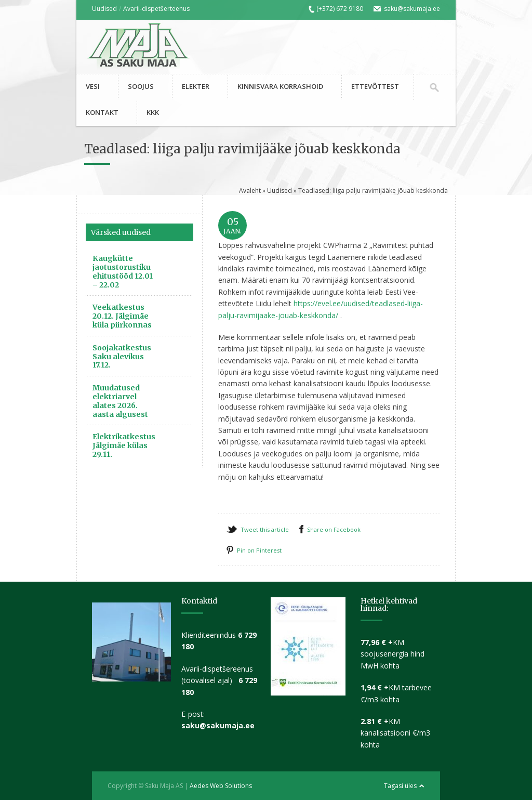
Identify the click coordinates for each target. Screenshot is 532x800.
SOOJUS (141, 86)
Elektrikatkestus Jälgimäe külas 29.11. (124, 445)
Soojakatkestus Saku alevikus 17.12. (122, 357)
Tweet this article (265, 529)
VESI (93, 86)
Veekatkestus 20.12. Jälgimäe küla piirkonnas (122, 316)
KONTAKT (102, 112)
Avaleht (250, 191)
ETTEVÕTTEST (375, 86)
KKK (153, 112)
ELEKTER (196, 86)
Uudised (104, 9)
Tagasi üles (400, 786)
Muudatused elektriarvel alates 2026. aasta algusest (120, 401)
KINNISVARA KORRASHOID (280, 86)
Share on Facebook (334, 529)
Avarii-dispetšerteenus (156, 9)
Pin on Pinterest (259, 550)
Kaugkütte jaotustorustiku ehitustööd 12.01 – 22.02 (123, 271)
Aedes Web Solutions (221, 786)
